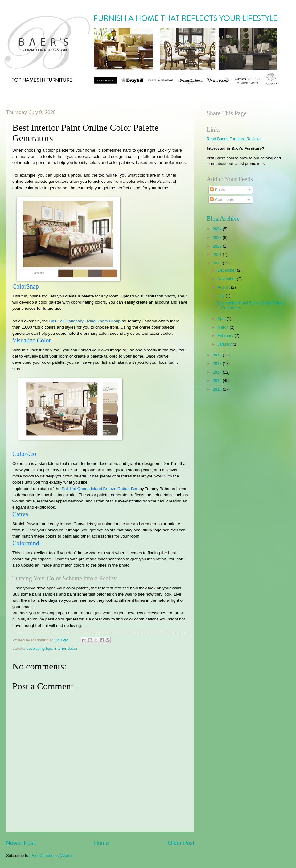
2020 (218, 263)
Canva (20, 514)
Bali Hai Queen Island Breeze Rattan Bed (100, 489)
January (225, 344)
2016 (218, 381)
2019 (218, 355)
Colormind (26, 543)
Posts (217, 190)
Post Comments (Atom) (51, 856)
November (227, 279)
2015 (218, 389)
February (226, 336)
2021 (218, 254)
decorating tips (39, 648)
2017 (218, 372)
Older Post (181, 843)
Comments (222, 200)
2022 (218, 246)
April (222, 319)
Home (101, 843)
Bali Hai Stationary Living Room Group (85, 321)
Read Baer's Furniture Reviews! (234, 139)
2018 (218, 364)
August (224, 287)
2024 (218, 229)
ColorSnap (26, 286)
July (221, 296)
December (227, 270)
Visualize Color (32, 340)
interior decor (66, 648)
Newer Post (21, 843)
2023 (218, 237)
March (223, 327)
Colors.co (24, 454)
